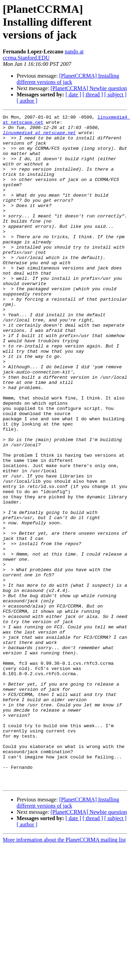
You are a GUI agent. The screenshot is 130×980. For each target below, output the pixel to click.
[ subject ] (115, 94)
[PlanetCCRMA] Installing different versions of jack (68, 79)
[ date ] (73, 94)
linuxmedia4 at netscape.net (39, 137)
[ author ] (27, 101)
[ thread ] (93, 94)
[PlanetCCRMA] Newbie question (89, 88)
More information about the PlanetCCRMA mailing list (64, 974)
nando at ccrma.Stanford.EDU (43, 55)
